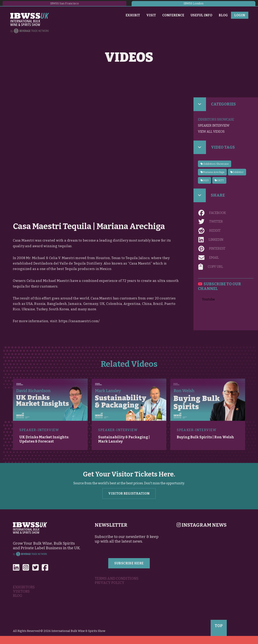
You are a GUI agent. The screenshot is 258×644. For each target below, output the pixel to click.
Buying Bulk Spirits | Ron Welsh (205, 437)
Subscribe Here (129, 563)
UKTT (219, 180)
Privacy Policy (110, 583)
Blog (223, 15)
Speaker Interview (214, 126)
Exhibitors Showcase (216, 119)
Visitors (21, 591)
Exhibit (133, 15)
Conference (173, 15)
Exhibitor (237, 172)
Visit (151, 15)
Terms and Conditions (117, 579)
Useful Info (201, 15)
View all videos (211, 132)
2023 (205, 180)
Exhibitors (24, 587)
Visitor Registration (129, 493)
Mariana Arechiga (212, 172)
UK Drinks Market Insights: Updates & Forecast (44, 439)
